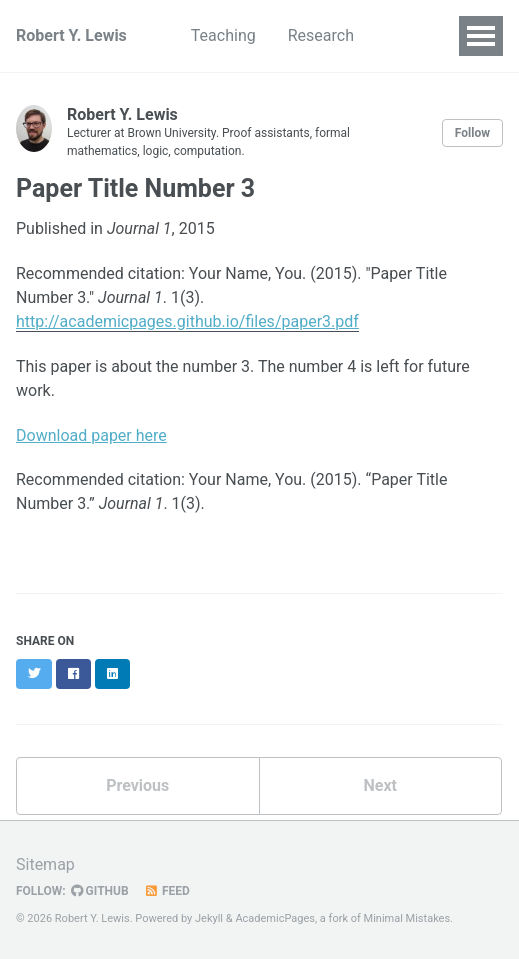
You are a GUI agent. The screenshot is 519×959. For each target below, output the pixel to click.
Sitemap (45, 864)
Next (380, 785)
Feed (167, 891)
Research (321, 35)
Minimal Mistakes (407, 918)
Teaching (223, 35)
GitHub (100, 891)
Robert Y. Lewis (71, 35)
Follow (472, 133)
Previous (137, 785)
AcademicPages (275, 918)
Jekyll (209, 918)
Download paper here (91, 435)
